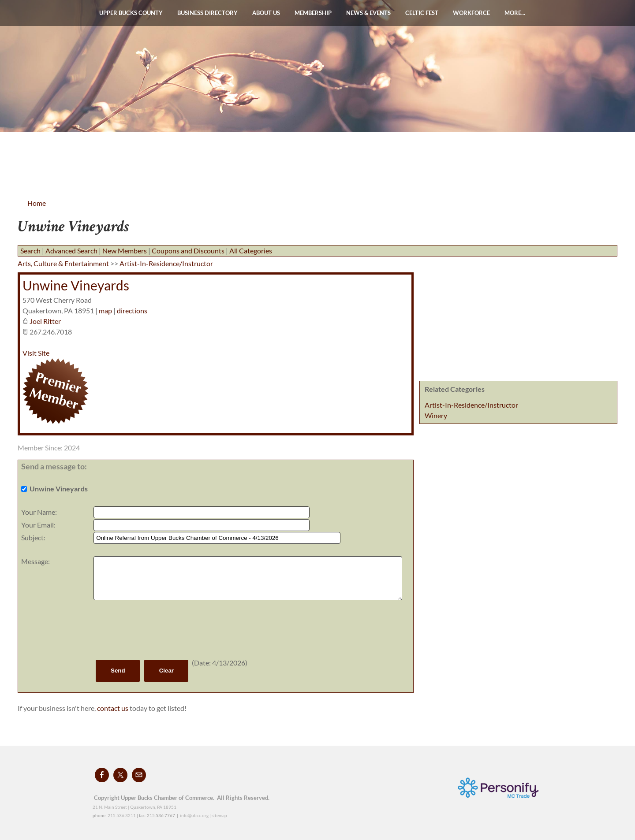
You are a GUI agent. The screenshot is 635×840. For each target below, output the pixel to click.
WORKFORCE (471, 13)
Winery (436, 415)
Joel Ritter (45, 321)
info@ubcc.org (194, 815)
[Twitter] (120, 775)
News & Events (368, 13)
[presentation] (161, 630)
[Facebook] (102, 775)
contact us (113, 708)
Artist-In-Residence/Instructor (471, 405)
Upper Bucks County (131, 13)
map (105, 310)
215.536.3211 (122, 815)
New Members (125, 251)
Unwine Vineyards (76, 285)
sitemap (219, 815)
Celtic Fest (422, 13)
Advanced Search (71, 251)
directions (132, 310)
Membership (313, 13)
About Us (266, 13)
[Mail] (139, 775)
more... (515, 13)
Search (30, 251)
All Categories (251, 251)
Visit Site (36, 353)
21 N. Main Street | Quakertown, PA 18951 (134, 807)
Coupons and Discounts (188, 251)
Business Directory (207, 13)
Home (37, 203)
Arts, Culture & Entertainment (63, 263)
